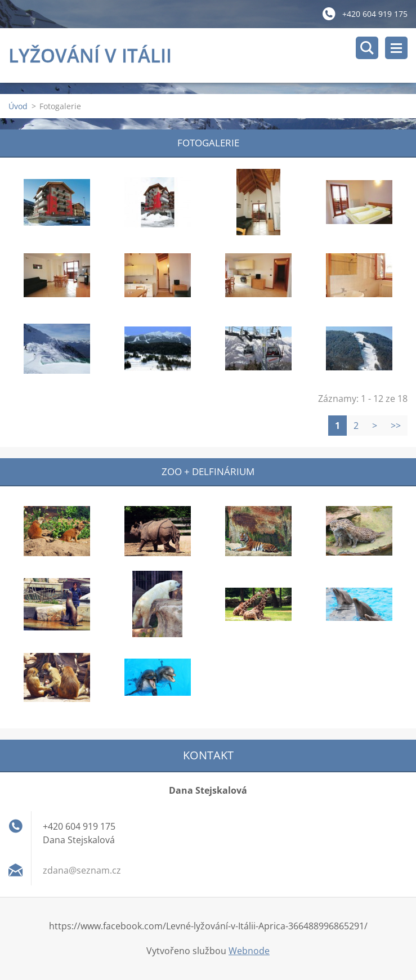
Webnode (249, 951)
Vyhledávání (367, 48)
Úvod (18, 106)
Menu (396, 48)
